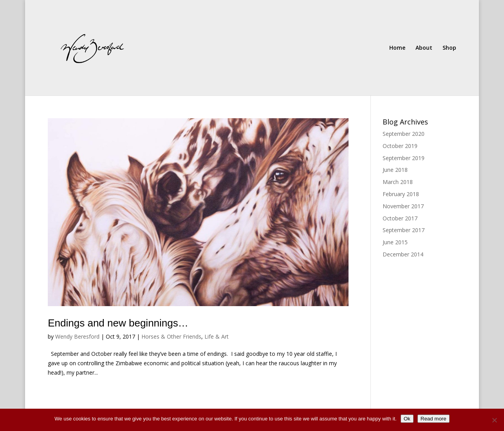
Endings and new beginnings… (118, 323)
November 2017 (403, 206)
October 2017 (400, 218)
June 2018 (395, 170)
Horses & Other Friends (171, 336)
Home (397, 48)
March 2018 (398, 182)
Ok (407, 419)
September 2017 (404, 230)
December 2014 (403, 254)
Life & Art (217, 336)
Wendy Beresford (77, 336)
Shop (449, 48)
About (424, 48)
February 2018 (401, 194)
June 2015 (395, 242)
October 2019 (400, 146)
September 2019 (404, 158)
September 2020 (404, 134)
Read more (434, 419)
